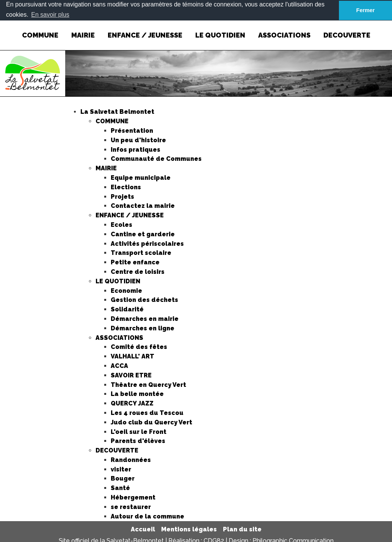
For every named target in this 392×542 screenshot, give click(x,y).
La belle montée (137, 394)
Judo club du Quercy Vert (151, 422)
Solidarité (127, 309)
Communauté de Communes (156, 159)
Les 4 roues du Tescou (147, 412)
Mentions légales (189, 529)
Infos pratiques (136, 149)
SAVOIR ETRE (131, 375)
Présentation (132, 130)
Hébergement (133, 497)
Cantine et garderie (143, 234)
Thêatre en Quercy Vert (148, 384)
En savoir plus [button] (50, 15)
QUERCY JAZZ (132, 403)
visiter (121, 469)
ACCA (119, 365)
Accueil (143, 529)
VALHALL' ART (132, 356)
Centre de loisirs (138, 271)
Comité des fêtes (139, 347)
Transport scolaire (141, 253)
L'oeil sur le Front (139, 431)
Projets (122, 196)
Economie (126, 290)
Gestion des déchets (144, 300)
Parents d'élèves (138, 441)
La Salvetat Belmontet (117, 112)
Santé (120, 488)
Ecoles (122, 224)
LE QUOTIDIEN (220, 29)
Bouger (123, 478)
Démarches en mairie (145, 318)
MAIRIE (83, 29)
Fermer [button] (366, 10)
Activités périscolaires (147, 243)
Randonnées (131, 460)
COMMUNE (40, 29)
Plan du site (242, 529)
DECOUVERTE (347, 29)
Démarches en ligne (143, 328)
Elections (126, 187)
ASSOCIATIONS (284, 29)
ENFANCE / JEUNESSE (145, 29)
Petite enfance (135, 262)
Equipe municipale (141, 177)
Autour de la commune (147, 516)
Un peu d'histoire (138, 140)
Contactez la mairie (143, 206)
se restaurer (131, 507)
